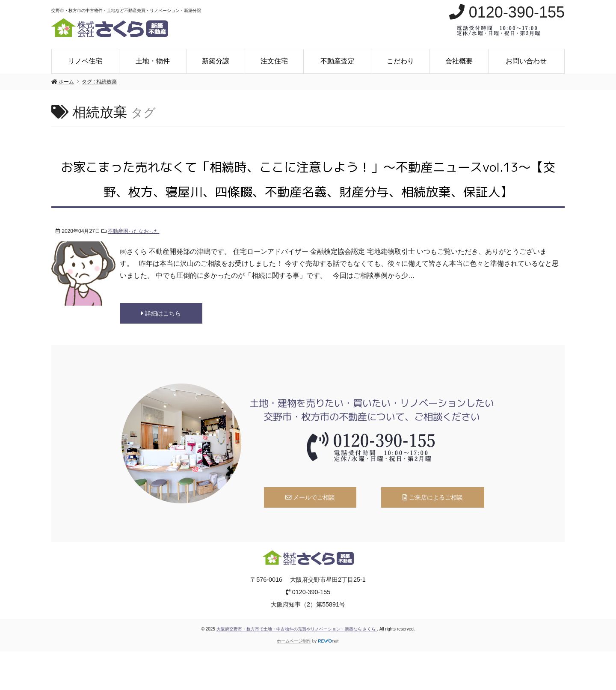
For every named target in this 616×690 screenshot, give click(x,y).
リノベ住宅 (85, 61)
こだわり (400, 61)
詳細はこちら (161, 313)
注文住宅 (274, 61)
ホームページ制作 (294, 641)
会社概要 (459, 61)
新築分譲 (216, 61)
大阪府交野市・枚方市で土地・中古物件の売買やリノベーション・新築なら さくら (297, 629)
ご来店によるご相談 (433, 497)
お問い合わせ (526, 61)
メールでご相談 (310, 497)
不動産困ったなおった (133, 231)
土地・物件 (153, 61)
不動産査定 (338, 61)
